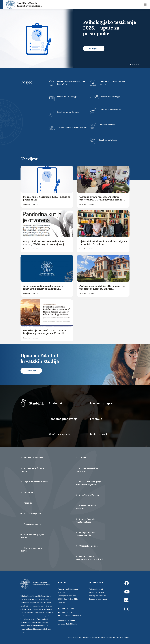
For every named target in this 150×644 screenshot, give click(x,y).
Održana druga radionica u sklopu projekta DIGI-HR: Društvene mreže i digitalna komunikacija (101, 200)
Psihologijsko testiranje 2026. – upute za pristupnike (47, 198)
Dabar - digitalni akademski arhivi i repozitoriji (89, 558)
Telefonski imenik (96, 589)
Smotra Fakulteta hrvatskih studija (86, 520)
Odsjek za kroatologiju (67, 97)
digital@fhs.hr (71, 624)
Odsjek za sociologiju (111, 97)
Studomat (55, 403)
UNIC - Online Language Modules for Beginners (89, 483)
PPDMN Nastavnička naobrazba (87, 470)
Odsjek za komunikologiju (68, 112)
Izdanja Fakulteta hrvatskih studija (86, 534)
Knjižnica (26, 503)
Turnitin (81, 458)
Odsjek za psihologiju (108, 140)
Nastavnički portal (31, 513)
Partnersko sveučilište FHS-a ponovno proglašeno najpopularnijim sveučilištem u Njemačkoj (102, 289)
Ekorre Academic (125, 637)
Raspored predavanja (63, 419)
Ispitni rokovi (98, 434)
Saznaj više (26, 204)
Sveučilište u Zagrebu (88, 495)
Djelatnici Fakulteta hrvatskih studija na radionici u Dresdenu (103, 243)
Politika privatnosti (97, 592)
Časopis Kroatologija (87, 546)
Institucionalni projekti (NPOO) (32, 536)
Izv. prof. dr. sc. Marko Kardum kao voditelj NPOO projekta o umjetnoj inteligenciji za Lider (44, 244)
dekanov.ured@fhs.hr (73, 615)
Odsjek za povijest (107, 125)
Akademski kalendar (32, 458)
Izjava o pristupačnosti (98, 599)
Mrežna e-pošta (60, 434)
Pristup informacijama (98, 596)
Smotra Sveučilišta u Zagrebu (87, 507)
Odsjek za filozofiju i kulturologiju (73, 127)
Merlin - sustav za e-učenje (32, 549)
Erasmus (96, 419)
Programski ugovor (31, 524)
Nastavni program (102, 403)
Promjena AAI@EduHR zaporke (32, 470)
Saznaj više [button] (94, 48)
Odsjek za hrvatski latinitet (110, 109)
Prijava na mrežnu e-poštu (34, 482)
